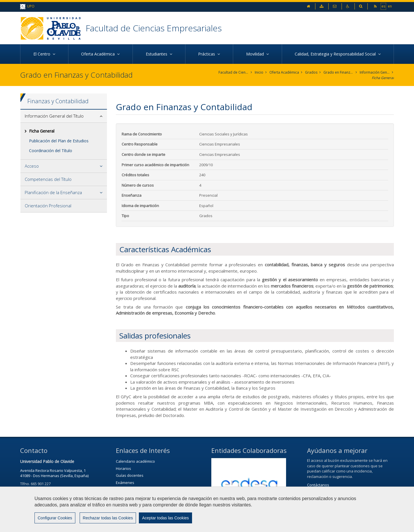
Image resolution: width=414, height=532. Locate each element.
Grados (311, 72)
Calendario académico (135, 461)
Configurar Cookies (55, 518)
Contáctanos (318, 485)
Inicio (259, 72)
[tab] (64, 116)
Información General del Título (375, 72)
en (390, 6)
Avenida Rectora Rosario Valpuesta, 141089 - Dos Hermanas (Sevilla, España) (54, 473)
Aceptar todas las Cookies (165, 518)
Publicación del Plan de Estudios (59, 141)
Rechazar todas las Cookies (108, 518)
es (383, 6)
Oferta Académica (284, 72)
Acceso (32, 166)
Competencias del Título (48, 179)
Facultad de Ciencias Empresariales (154, 28)
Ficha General (383, 78)
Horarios (123, 468)
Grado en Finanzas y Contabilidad (339, 72)
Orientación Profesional (48, 206)
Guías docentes (130, 475)
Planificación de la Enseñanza (53, 192)
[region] (207, 509)
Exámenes (125, 483)
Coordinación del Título (51, 151)
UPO (27, 6)
